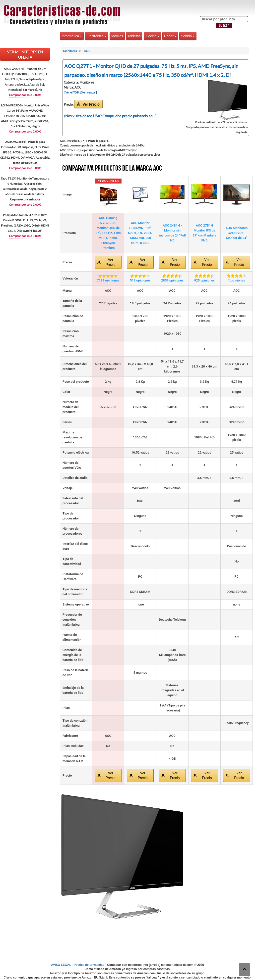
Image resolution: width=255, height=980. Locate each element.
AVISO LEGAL (61, 965)
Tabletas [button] (134, 36)
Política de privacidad (89, 965)
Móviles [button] (117, 36)
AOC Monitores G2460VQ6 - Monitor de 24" (237, 233)
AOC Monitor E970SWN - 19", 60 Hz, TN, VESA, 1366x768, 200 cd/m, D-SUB (140, 233)
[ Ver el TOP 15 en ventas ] (80, 92)
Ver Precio (91, 104)
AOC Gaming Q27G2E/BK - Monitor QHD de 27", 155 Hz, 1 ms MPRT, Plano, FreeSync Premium (108, 233)
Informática (72, 36)
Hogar (170, 36)
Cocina (153, 36)
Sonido (188, 36)
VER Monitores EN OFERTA (25, 55)
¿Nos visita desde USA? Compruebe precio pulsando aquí (110, 116)
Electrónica (96, 36)
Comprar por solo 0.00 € (25, 95)
